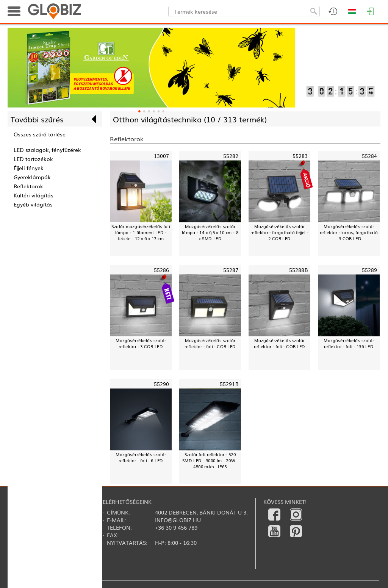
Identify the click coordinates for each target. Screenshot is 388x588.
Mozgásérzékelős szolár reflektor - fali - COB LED (210, 343)
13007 (162, 156)
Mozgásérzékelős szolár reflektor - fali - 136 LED (349, 343)
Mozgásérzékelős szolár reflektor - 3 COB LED (141, 343)
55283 (300, 156)
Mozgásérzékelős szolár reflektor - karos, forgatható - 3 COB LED (349, 232)
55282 (231, 156)
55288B (299, 270)
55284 (370, 156)
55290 (162, 384)
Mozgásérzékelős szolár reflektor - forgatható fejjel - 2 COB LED (279, 232)
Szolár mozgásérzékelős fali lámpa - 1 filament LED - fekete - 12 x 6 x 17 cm (141, 232)
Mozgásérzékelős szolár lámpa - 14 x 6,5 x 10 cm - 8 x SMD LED (210, 232)
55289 (370, 270)
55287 (231, 270)
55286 (162, 270)
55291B (229, 384)
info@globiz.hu (178, 520)
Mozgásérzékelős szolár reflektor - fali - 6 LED (141, 457)
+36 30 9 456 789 (176, 527)
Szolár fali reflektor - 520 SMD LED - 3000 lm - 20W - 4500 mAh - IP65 (210, 461)
